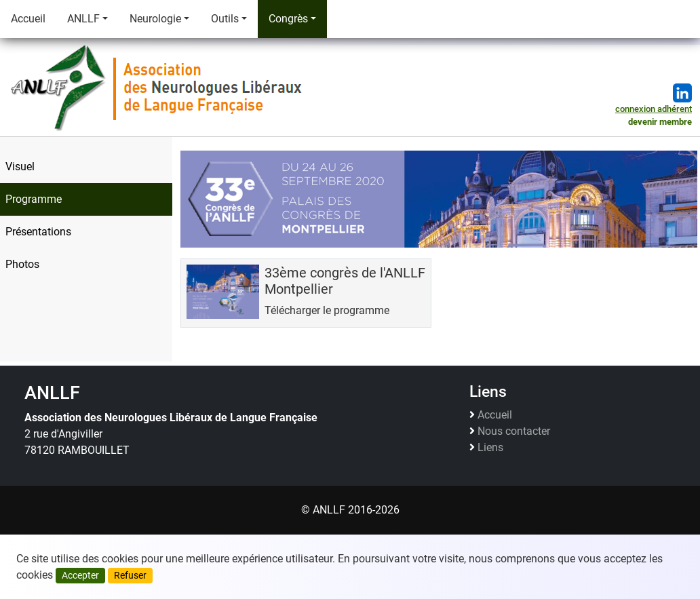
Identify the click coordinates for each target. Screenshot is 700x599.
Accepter (80, 575)
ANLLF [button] (83, 19)
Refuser (130, 575)
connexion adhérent (654, 109)
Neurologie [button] (155, 19)
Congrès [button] (288, 19)
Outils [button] (225, 19)
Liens (490, 448)
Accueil (28, 19)
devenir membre (660, 122)
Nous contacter (514, 431)
